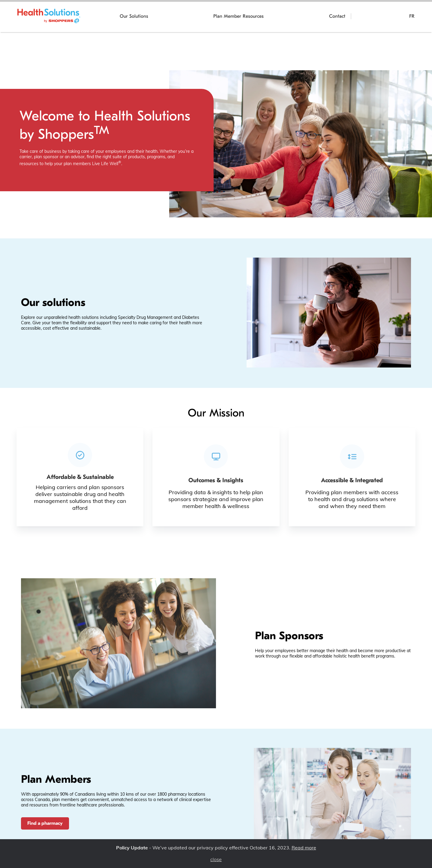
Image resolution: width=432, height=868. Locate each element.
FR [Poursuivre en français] (412, 16)
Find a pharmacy (45, 823)
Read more (304, 848)
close (216, 859)
